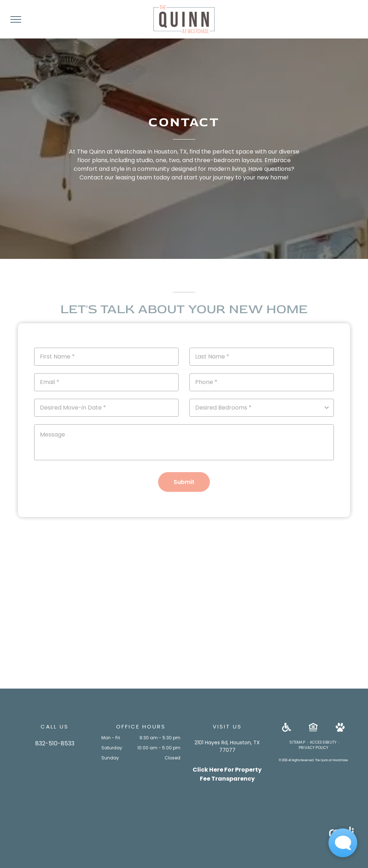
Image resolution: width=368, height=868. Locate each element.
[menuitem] (298, 742)
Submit (184, 482)
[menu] (16, 19)
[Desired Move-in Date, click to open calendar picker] (106, 408)
